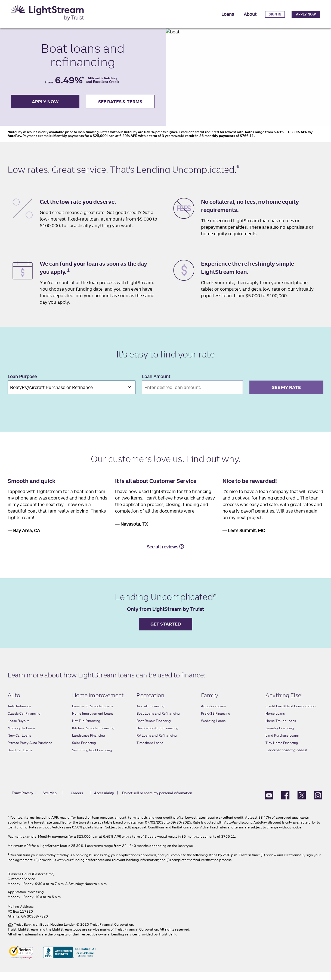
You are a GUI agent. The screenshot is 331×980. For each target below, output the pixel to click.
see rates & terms (120, 105)
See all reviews (165, 554)
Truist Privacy (22, 801)
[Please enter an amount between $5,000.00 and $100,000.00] (192, 395)
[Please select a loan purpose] (72, 395)
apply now (45, 105)
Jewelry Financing (280, 736)
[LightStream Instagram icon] (318, 803)
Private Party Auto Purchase (30, 751)
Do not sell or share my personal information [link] (156, 801)
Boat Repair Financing (154, 729)
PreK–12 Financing (216, 721)
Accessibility (104, 801)
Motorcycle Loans (21, 736)
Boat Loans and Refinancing (158, 721)
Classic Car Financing (24, 721)
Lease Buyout (18, 729)
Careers (77, 801)
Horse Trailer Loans (281, 729)
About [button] (250, 14)
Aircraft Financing (151, 714)
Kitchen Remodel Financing (93, 736)
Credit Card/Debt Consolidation (290, 714)
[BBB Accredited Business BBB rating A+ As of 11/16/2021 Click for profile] (70, 960)
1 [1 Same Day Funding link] (68, 278)
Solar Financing (84, 751)
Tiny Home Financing (282, 751)
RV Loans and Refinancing (157, 743)
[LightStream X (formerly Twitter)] (302, 803)
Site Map (50, 801)
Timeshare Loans (150, 751)
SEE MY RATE (286, 395)
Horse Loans (275, 721)
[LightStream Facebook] (285, 803)
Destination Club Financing (157, 736)
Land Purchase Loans (282, 743)
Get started (166, 632)
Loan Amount (156, 384)
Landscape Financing (89, 743)
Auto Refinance (19, 714)
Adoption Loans (213, 714)
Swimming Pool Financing (92, 758)
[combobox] (72, 395)
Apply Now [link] (306, 14)
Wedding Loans (213, 729)
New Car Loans (19, 743)
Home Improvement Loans (93, 721)
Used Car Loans (20, 758)
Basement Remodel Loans (92, 714)
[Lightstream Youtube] (269, 803)
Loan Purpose (22, 384)
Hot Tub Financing (86, 729)
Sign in (275, 14)
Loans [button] (228, 14)
